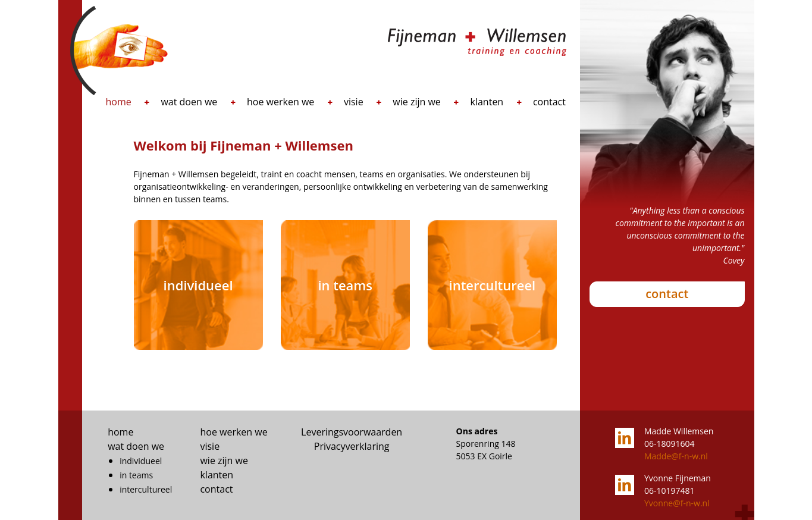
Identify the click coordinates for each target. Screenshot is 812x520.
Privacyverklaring (352, 446)
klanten (487, 102)
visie (354, 102)
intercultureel (146, 489)
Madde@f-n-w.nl (676, 456)
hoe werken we (280, 102)
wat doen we (189, 102)
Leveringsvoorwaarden (352, 432)
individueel (141, 461)
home (119, 102)
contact (549, 102)
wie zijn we (417, 102)
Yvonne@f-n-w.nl (677, 503)
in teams (136, 475)
